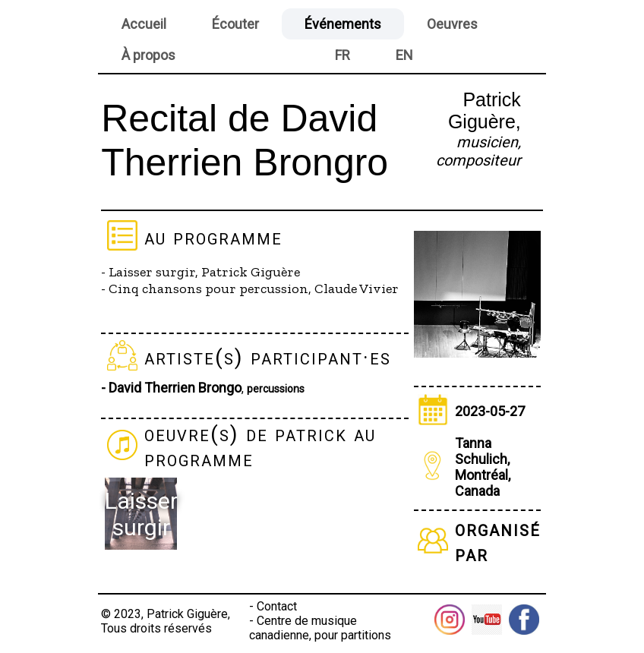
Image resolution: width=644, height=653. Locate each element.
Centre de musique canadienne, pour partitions (320, 628)
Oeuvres (452, 24)
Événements (343, 24)
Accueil (144, 24)
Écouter (235, 24)
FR (343, 55)
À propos (148, 55)
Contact (277, 606)
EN (404, 55)
